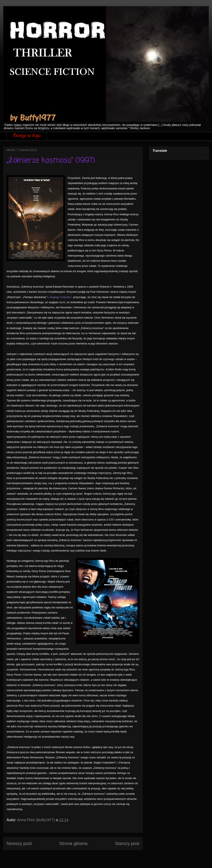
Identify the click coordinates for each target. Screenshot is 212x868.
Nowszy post (19, 843)
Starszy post (127, 843)
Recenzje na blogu (27, 136)
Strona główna (73, 843)
